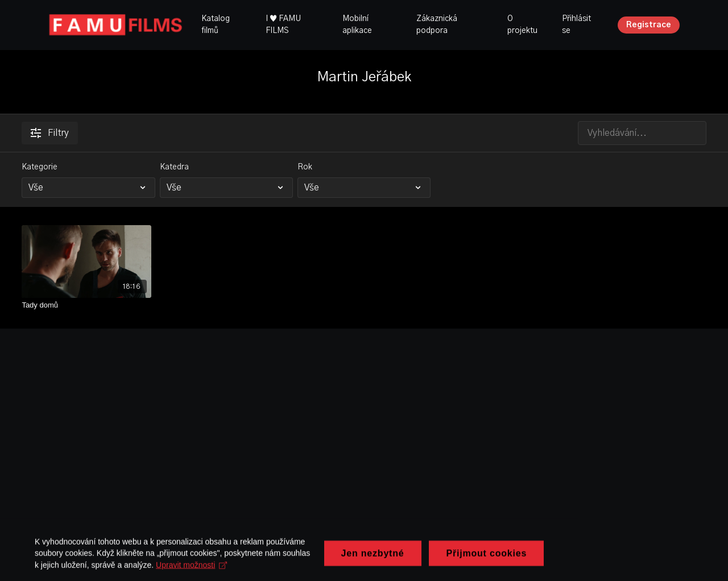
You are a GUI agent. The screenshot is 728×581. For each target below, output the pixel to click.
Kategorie (40, 167)
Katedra (174, 167)
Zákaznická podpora (437, 25)
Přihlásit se (576, 25)
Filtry (50, 133)
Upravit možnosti (352, 570)
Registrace (649, 25)
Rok (305, 167)
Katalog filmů (216, 25)
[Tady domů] (86, 305)
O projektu (522, 25)
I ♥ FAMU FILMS (283, 25)
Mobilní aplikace (357, 25)
